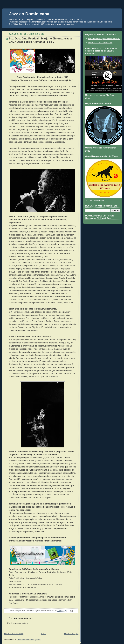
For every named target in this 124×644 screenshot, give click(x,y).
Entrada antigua (71, 634)
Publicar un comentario (18, 623)
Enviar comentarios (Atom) (29, 640)
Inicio (44, 634)
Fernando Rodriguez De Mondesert (104, 39)
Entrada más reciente (14, 634)
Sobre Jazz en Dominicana (100, 43)
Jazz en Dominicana (29, 14)
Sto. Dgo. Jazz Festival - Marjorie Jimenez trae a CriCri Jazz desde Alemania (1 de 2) (40, 40)
